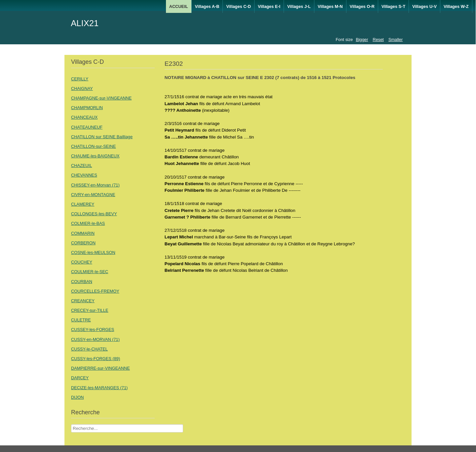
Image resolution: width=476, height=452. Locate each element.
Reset (378, 40)
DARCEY (80, 378)
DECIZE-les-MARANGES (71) (99, 388)
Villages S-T (393, 6)
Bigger (362, 40)
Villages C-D (238, 6)
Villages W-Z (456, 6)
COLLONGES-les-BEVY (94, 214)
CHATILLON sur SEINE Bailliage (102, 137)
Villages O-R (362, 6)
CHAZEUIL (81, 165)
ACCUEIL (179, 6)
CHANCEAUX (84, 117)
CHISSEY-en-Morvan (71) (95, 185)
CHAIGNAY (82, 88)
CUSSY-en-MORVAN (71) (95, 339)
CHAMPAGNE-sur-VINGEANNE (101, 98)
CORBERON (83, 243)
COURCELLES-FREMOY (95, 291)
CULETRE (81, 320)
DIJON (77, 397)
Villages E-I (269, 6)
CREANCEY (83, 301)
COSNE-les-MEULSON (93, 252)
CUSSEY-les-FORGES (93, 329)
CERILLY (80, 79)
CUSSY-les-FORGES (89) (96, 359)
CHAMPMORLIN (87, 108)
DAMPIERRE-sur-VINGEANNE (100, 368)
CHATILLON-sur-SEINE (94, 146)
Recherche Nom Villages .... (71, 424)
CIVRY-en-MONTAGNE (93, 195)
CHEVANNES (84, 175)
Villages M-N (330, 6)
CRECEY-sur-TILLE (90, 310)
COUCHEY (82, 262)
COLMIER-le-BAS (88, 223)
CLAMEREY (83, 204)
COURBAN (82, 282)
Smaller (396, 40)
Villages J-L (299, 6)
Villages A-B (207, 6)
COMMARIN (83, 233)
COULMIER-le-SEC (90, 272)
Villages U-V (424, 6)
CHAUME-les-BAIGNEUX (95, 156)
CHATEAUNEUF (87, 127)
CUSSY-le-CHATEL (89, 349)
